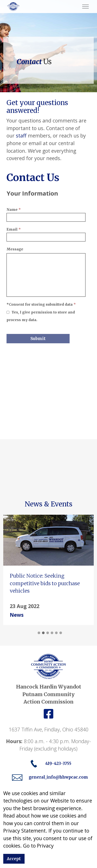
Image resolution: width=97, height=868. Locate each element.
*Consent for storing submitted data (41, 304)
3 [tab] (48, 633)
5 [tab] (56, 633)
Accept (14, 859)
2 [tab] (43, 633)
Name (14, 209)
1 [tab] (39, 633)
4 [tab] (52, 633)
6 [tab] (61, 633)
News (17, 615)
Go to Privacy (38, 846)
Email (14, 229)
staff (21, 136)
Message (15, 249)
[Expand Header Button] (85, 7)
